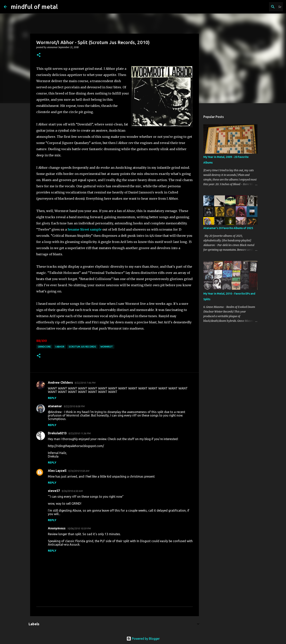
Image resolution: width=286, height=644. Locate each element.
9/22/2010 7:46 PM (85, 383)
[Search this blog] (263, 7)
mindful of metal (34, 7)
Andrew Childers (60, 382)
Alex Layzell (57, 471)
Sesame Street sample (85, 229)
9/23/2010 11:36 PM (79, 433)
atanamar (55, 406)
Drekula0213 (57, 433)
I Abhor (60, 347)
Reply (52, 398)
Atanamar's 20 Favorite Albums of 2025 (228, 228)
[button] (39, 55)
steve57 (54, 491)
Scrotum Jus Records (82, 347)
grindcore (44, 347)
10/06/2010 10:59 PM (79, 528)
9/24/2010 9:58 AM (79, 471)
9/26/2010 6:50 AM (72, 491)
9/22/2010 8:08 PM (74, 406)
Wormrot (107, 347)
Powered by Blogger (143, 639)
